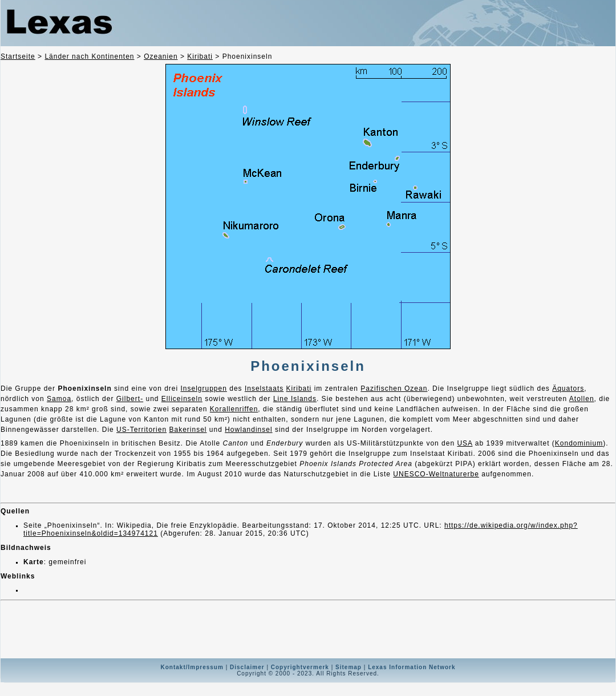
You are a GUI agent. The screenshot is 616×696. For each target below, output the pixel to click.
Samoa (59, 399)
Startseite (18, 56)
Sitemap (348, 667)
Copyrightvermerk (300, 667)
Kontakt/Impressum (192, 667)
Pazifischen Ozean (394, 389)
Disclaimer (247, 667)
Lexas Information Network (412, 667)
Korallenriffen (234, 409)
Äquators (568, 389)
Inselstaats (264, 389)
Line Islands (295, 399)
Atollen (582, 399)
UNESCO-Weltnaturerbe (436, 474)
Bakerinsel (188, 430)
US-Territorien (141, 430)
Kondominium (579, 443)
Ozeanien (161, 56)
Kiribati (200, 56)
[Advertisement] (308, 629)
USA (465, 443)
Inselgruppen (203, 389)
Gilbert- (130, 399)
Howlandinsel (248, 430)
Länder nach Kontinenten (89, 56)
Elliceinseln (182, 399)
